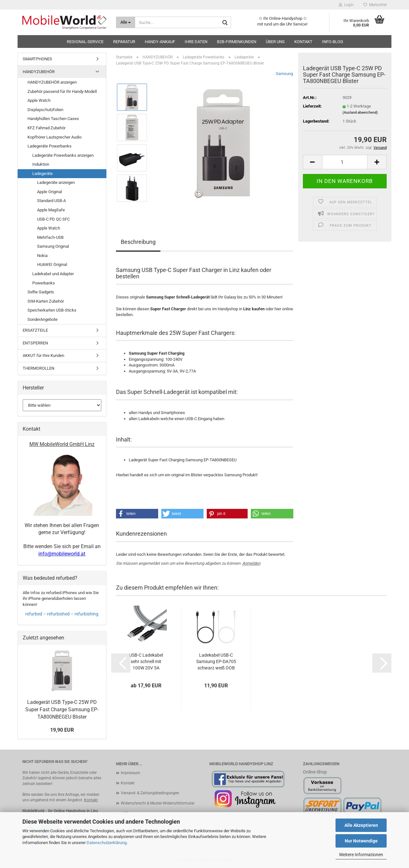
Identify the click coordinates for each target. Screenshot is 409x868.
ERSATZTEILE (35, 330)
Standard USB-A (51, 201)
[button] (313, 162)
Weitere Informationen (361, 855)
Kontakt (303, 42)
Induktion (41, 164)
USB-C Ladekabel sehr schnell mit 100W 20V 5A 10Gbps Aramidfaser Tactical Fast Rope (146, 662)
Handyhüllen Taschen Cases (53, 119)
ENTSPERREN (35, 343)
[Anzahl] (345, 162)
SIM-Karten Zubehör (46, 301)
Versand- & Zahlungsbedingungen (150, 793)
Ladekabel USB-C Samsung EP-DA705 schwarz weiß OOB (216, 661)
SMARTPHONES (37, 59)
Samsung (284, 74)
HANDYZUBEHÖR (39, 72)
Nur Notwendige (361, 841)
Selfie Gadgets (41, 292)
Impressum (131, 773)
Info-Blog (333, 42)
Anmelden (251, 563)
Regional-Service (85, 42)
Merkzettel (375, 5)
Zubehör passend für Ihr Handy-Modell (62, 91)
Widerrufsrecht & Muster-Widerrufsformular (158, 803)
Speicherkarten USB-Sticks (52, 310)
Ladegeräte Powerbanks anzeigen (63, 155)
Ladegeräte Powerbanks (50, 146)
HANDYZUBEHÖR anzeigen (52, 82)
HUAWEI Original (52, 264)
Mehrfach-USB (50, 237)
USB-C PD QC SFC (53, 219)
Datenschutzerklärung (107, 843)
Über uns (275, 42)
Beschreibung (138, 242)
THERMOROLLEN (39, 368)
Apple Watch (39, 100)
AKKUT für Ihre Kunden (43, 355)
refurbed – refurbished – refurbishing (62, 614)
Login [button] (346, 5)
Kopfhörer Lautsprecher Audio (54, 137)
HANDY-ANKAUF (160, 42)
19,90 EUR (62, 730)
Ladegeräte (42, 174)
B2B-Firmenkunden (237, 42)
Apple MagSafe (51, 210)
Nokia (42, 256)
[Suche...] (126, 22)
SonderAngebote (42, 319)
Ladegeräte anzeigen (56, 182)
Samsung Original (53, 246)
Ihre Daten (196, 42)
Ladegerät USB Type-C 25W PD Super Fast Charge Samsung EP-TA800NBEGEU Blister (62, 709)
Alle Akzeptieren (361, 825)
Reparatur (124, 42)
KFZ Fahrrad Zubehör (46, 128)
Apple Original (50, 192)
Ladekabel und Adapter (53, 274)
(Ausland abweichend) (360, 113)
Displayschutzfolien (45, 110)
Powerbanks (44, 283)
